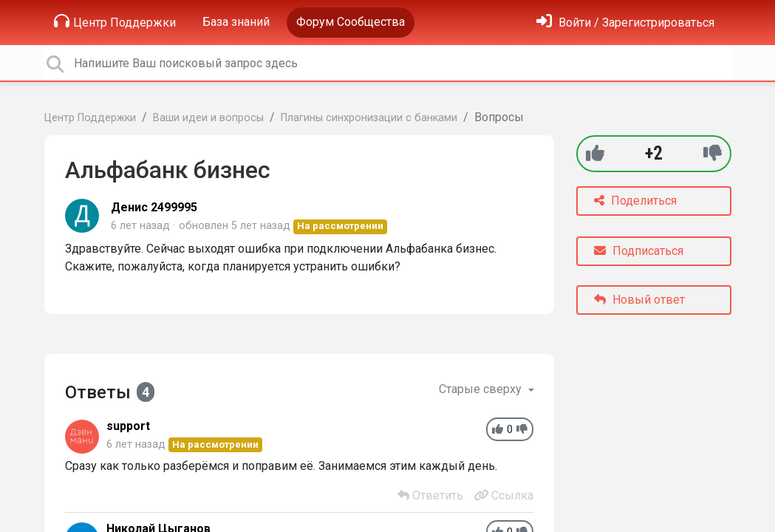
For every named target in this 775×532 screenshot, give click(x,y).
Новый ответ (639, 300)
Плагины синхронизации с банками (369, 118)
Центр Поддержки (115, 21)
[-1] (713, 153)
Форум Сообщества (351, 22)
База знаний (236, 22)
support (128, 426)
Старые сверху (482, 389)
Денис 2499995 (154, 207)
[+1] (595, 153)
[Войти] (625, 23)
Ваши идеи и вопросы (208, 118)
